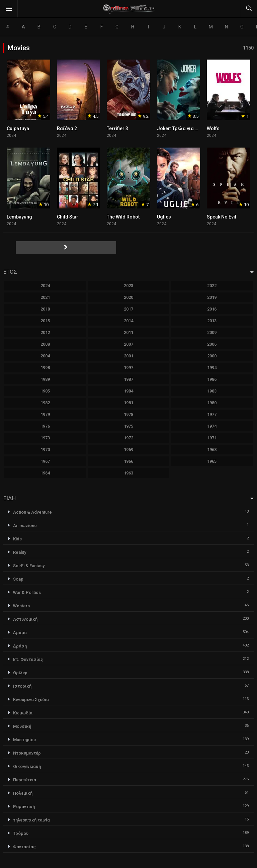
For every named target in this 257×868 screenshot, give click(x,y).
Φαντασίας (24, 847)
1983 (212, 391)
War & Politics (27, 592)
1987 (128, 379)
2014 (128, 321)
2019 (212, 297)
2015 (45, 321)
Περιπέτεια (25, 780)
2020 (128, 297)
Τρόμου (21, 833)
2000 (212, 356)
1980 (212, 403)
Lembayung (19, 217)
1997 (128, 368)
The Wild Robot (123, 217)
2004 (45, 356)
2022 (212, 286)
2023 (128, 286)
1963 (128, 473)
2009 (212, 332)
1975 (128, 426)
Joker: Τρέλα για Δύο (181, 128)
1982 (45, 403)
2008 (45, 344)
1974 (212, 426)
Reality (20, 552)
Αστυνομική (25, 619)
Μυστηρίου (24, 740)
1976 (45, 426)
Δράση (20, 646)
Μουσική (22, 726)
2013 (212, 321)
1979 (45, 414)
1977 (212, 414)
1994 (212, 368)
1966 (128, 461)
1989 (45, 379)
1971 (212, 438)
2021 (45, 297)
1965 (212, 461)
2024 (45, 286)
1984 (128, 391)
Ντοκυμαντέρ (27, 753)
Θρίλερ (20, 673)
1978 (128, 414)
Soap (18, 579)
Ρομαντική (24, 807)
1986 (212, 379)
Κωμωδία (23, 713)
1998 (45, 368)
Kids (17, 539)
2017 (128, 309)
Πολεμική (23, 793)
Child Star (68, 217)
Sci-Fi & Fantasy (29, 566)
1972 (128, 438)
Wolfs (213, 128)
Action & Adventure (32, 512)
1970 (45, 450)
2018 (45, 309)
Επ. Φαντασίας (28, 659)
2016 (212, 309)
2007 (128, 344)
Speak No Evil (222, 217)
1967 (45, 461)
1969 (128, 450)
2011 (128, 332)
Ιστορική (22, 686)
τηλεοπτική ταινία (31, 820)
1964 (45, 473)
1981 (128, 403)
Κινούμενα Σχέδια (31, 700)
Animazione (25, 526)
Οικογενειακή (27, 766)
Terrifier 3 (117, 128)
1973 (45, 438)
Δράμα (20, 633)
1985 (45, 391)
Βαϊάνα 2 (67, 128)
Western (21, 606)
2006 (212, 344)
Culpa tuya (18, 128)
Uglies (164, 217)
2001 (128, 356)
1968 (212, 450)
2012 (45, 332)
